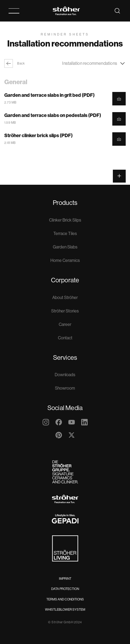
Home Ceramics (65, 260)
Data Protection (65, 589)
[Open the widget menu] (119, 176)
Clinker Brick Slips (65, 220)
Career (65, 324)
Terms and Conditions (65, 599)
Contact (65, 338)
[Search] (117, 11)
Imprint (65, 579)
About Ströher (65, 298)
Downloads (65, 375)
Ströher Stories (65, 311)
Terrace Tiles (65, 234)
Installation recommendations (94, 63)
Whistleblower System (65, 610)
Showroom (65, 388)
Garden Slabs (65, 247)
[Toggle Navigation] (14, 11)
